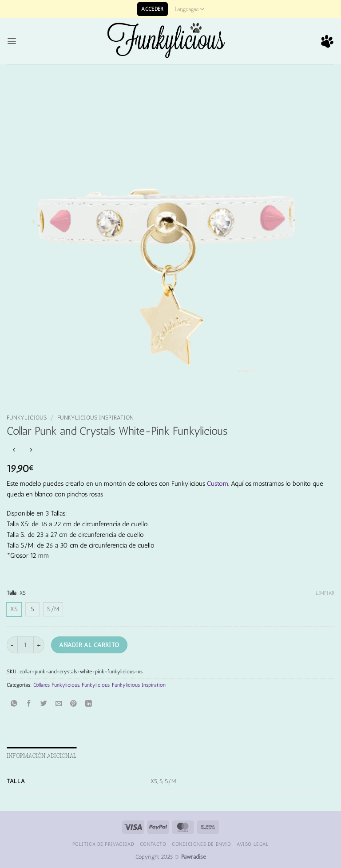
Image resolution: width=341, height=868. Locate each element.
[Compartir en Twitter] (44, 704)
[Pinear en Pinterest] (74, 704)
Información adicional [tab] (42, 756)
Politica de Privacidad (103, 844)
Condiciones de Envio (201, 844)
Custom (218, 484)
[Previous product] (31, 450)
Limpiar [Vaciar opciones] (325, 593)
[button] (153, 9)
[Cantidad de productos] (26, 645)
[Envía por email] (59, 704)
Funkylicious (27, 418)
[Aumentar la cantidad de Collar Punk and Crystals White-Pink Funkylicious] (39, 645)
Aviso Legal (253, 844)
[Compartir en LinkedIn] (89, 704)
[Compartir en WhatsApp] (14, 704)
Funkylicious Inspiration (95, 418)
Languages (189, 9)
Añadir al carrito (89, 645)
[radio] (14, 609)
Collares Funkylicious (56, 685)
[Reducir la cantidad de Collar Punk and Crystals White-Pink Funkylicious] (12, 645)
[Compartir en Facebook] (29, 704)
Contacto (153, 844)
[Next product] (14, 450)
